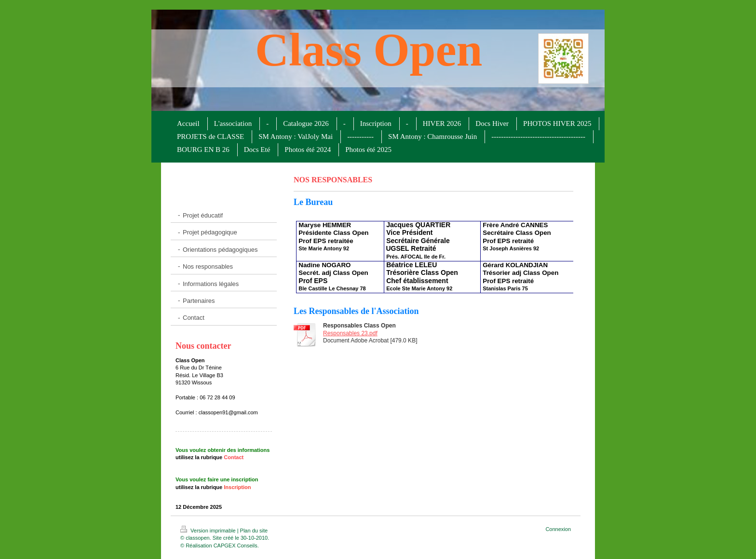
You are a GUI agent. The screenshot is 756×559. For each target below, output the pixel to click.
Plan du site (254, 531)
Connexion (558, 529)
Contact (234, 457)
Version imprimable (209, 531)
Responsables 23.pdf (350, 333)
